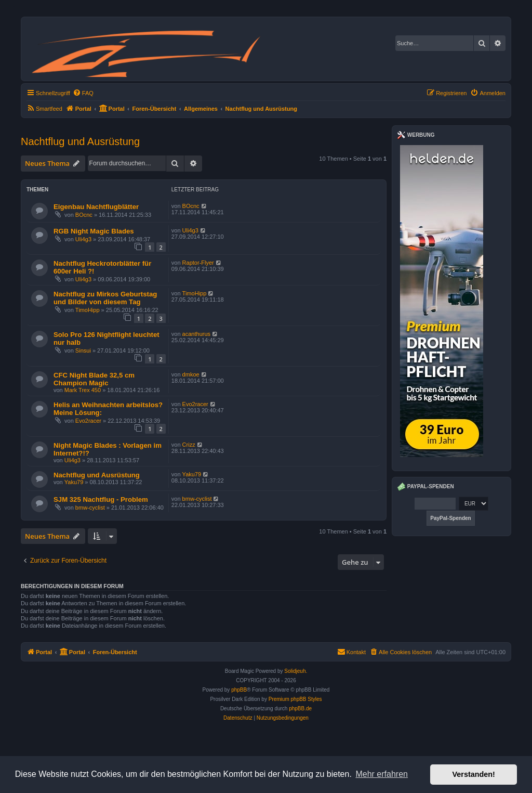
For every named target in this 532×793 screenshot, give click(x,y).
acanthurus (196, 334)
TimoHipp (88, 310)
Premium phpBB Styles (295, 699)
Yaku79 (74, 482)
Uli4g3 (83, 239)
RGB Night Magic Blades (94, 231)
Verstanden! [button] (474, 774)
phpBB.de (300, 708)
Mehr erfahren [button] (382, 774)
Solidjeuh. (296, 671)
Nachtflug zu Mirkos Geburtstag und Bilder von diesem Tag (105, 298)
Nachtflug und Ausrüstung (80, 141)
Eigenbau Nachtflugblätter (96, 207)
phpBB (239, 690)
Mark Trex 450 (83, 390)
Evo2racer (88, 421)
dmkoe (191, 374)
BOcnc (84, 215)
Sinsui (83, 350)
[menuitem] (83, 93)
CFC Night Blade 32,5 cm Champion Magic (94, 379)
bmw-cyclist (90, 508)
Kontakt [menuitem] (351, 652)
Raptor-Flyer (198, 263)
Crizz (189, 445)
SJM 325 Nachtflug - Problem (101, 499)
